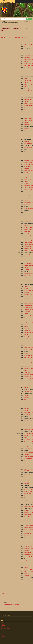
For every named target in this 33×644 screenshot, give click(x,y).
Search (29, 19)
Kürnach (26, 427)
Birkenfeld (27, 398)
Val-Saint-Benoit (28, 80)
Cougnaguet (27, 232)
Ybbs (26, 521)
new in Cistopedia (5, 628)
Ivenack (26, 110)
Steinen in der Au (28, 263)
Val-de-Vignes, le (28, 118)
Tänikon (26, 181)
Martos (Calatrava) (29, 148)
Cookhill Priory (28, 230)
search (2, 637)
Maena (26, 461)
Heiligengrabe (28, 481)
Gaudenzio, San (28, 162)
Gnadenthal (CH (28, 448)
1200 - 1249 (17, 38)
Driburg (26, 582)
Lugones (26, 563)
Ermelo (26, 354)
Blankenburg (27, 47)
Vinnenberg (27, 175)
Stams (26, 370)
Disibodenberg (28, 194)
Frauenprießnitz (28, 53)
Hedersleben (27, 129)
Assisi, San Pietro (28, 45)
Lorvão (26, 61)
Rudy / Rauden (28, 154)
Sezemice (27, 328)
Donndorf (27, 51)
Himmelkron (27, 425)
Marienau (27, 293)
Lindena (26, 131)
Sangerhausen (28, 297)
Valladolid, (27, 457)
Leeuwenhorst (28, 246)
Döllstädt (26, 510)
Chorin (26, 183)
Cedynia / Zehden (28, 305)
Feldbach (27, 124)
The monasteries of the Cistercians (11, 605)
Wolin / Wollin (28, 494)
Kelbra (26, 87)
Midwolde (27, 204)
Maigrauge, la (27, 248)
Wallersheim (27, 423)
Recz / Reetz (27, 475)
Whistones (27, 156)
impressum (3, 626)
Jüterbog (26, 454)
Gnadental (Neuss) (29, 55)
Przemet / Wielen (28, 415)
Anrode (26, 314)
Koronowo (27, 169)
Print (30, 21)
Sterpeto (26, 215)
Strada (26, 78)
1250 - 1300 (24, 38)
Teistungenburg (28, 240)
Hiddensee (27, 561)
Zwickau (26, 538)
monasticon (7, 21)
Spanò (26, 282)
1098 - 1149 (4, 38)
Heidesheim (27, 57)
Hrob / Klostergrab (29, 452)
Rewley (26, 438)
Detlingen (27, 446)
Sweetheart (27, 372)
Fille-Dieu (27, 335)
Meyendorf (27, 318)
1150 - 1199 (11, 38)
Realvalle (27, 408)
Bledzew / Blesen (28, 190)
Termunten (27, 217)
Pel (25, 506)
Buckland (27, 410)
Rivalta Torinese (28, 143)
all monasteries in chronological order (10, 23)
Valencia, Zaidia (28, 242)
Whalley (26, 567)
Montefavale (27, 173)
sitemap (3, 635)
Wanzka (26, 467)
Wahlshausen (28, 534)
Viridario (26, 286)
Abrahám (27, 269)
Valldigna (27, 576)
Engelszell (27, 550)
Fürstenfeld (27, 276)
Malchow (26, 574)
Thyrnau (26, 101)
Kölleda (26, 288)
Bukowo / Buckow (29, 106)
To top (2, 594)
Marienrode (27, 200)
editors (2, 624)
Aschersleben (28, 301)
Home (26, 21)
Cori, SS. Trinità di (29, 489)
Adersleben (27, 312)
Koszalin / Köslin (28, 421)
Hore (26, 364)
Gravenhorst (27, 167)
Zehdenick (27, 82)
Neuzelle (26, 339)
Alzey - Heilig (27, 255)
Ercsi (26, 108)
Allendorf (27, 299)
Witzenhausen (28, 400)
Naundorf (27, 68)
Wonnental (27, 267)
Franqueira (27, 536)
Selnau (26, 213)
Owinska (26, 72)
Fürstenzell (27, 387)
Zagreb (26, 396)
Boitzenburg (27, 341)
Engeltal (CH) (27, 343)
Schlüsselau (27, 463)
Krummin (27, 496)
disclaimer (3, 627)
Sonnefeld (27, 238)
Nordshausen (27, 179)
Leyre (26, 345)
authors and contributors (6, 623)
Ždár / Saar (27, 123)
